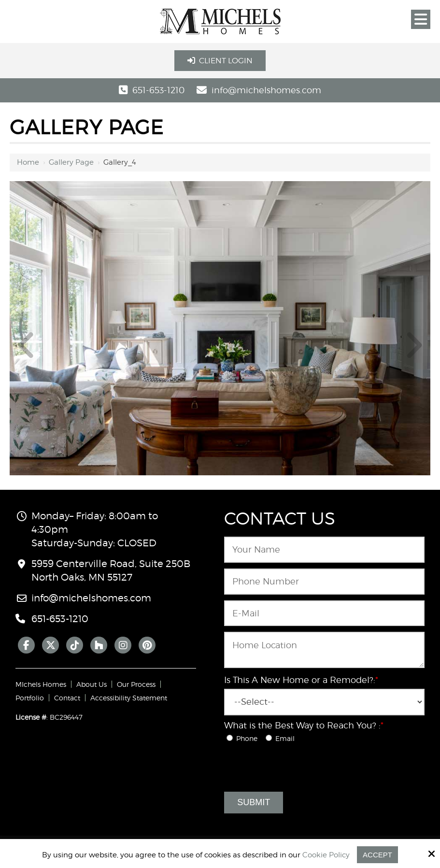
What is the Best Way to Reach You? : (304, 725)
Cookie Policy (326, 855)
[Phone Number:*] (324, 582)
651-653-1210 (158, 90)
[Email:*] (324, 613)
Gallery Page (71, 162)
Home (28, 162)
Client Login (220, 61)
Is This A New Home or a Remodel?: (301, 680)
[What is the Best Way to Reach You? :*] (230, 738)
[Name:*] (324, 550)
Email (282, 738)
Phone (245, 738)
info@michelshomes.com (266, 90)
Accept (377, 855)
